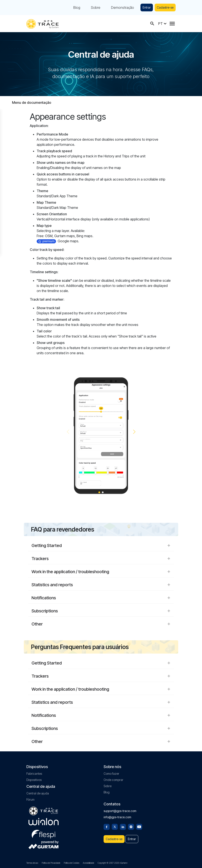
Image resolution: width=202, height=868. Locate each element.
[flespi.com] (44, 833)
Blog (77, 8)
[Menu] (172, 24)
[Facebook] (107, 826)
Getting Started (101, 546)
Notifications (101, 598)
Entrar (147, 7)
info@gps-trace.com (117, 817)
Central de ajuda (38, 793)
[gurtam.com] (44, 822)
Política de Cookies (72, 863)
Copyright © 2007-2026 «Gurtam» (113, 863)
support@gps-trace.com (120, 811)
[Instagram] (131, 826)
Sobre (96, 8)
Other (101, 624)
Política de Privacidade (51, 863)
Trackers (101, 559)
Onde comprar (113, 780)
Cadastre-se (165, 7)
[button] (134, 432)
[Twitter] (115, 826)
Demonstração (123, 8)
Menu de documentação (32, 102)
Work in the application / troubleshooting (101, 572)
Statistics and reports (101, 585)
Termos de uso (32, 863)
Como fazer (111, 774)
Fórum (30, 799)
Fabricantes (34, 774)
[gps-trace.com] (42, 23)
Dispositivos (34, 780)
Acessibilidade (88, 863)
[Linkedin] (123, 826)
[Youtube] (139, 826)
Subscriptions (101, 611)
